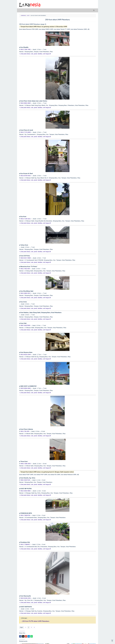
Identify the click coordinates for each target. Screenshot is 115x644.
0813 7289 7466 (26, 49)
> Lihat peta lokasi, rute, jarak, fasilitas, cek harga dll (35, 54)
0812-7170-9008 (26, 132)
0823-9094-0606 (26, 388)
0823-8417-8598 (26, 258)
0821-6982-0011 (26, 293)
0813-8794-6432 (26, 176)
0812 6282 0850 (26, 491)
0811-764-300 (25, 431)
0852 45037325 (25, 480)
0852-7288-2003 (26, 464)
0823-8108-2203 (26, 598)
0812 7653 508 (25, 269)
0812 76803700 (25, 515)
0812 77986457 (25, 544)
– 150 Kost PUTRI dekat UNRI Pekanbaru (35, 621)
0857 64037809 (25, 325)
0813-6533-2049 (26, 355)
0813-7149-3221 (26, 219)
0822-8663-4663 (26, 103)
